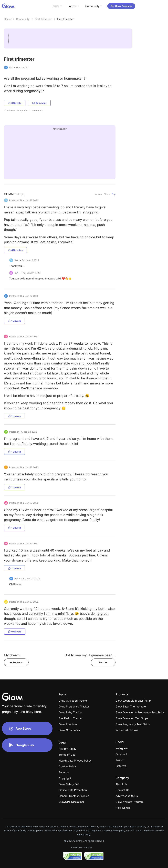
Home (7, 19)
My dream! (12, 655)
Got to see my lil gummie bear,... (90, 655)
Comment (39, 103)
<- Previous (16, 662)
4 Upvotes (15, 250)
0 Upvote (15, 103)
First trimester (65, 19)
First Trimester (43, 19)
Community (23, 19)
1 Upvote (14, 321)
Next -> (103, 662)
